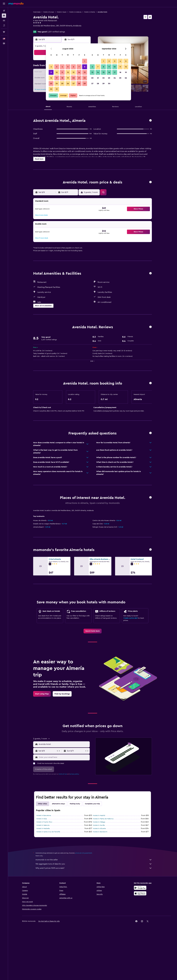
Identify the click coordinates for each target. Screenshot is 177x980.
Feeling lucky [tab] (75, 852)
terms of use (63, 822)
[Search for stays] (4, 16)
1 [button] (85, 61)
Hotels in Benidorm (100, 880)
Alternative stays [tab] (58, 852)
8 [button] (85, 67)
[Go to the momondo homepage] (16, 3)
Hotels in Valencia (43, 873)
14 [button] (79, 72)
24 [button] (57, 84)
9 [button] (51, 72)
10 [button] (57, 72)
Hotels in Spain (62, 12)
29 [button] (85, 84)
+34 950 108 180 (40, 28)
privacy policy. (75, 822)
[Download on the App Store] (140, 944)
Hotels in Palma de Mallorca (103, 867)
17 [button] (57, 78)
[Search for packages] (4, 25)
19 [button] (68, 78)
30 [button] (51, 89)
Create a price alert (131, 666)
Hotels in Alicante (99, 877)
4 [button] (62, 67)
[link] (93, 679)
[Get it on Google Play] (140, 938)
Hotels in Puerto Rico (44, 870)
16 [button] (51, 78)
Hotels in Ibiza (42, 867)
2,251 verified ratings (56, 32)
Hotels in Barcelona (44, 864)
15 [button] (85, 72)
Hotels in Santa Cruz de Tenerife (48, 880)
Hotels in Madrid (99, 864)
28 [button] (79, 84)
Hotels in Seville (99, 873)
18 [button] (62, 78)
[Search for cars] (4, 20)
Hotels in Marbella (43, 877)
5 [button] (68, 67)
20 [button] (73, 78)
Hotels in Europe (49, 12)
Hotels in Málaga (99, 870)
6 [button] (73, 67)
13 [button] (73, 72)
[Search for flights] (4, 11)
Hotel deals (37, 12)
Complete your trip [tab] (92, 852)
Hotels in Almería (89, 12)
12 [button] (68, 72)
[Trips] (4, 32)
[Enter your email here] (64, 805)
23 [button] (51, 84)
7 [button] (79, 67)
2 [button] (51, 67)
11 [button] (62, 72)
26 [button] (68, 84)
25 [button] (62, 84)
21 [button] (79, 78)
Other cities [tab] (42, 852)
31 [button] (57, 89)
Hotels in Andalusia (75, 12)
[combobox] (64, 792)
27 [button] (73, 84)
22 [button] (85, 78)
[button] (4, 4)
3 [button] (57, 67)
